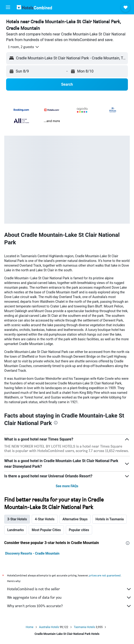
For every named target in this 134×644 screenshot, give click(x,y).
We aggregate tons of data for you (69, 598)
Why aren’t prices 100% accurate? (69, 606)
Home (30, 627)
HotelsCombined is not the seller (69, 589)
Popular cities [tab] (79, 530)
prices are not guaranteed (105, 575)
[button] (8, 7)
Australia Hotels (49, 627)
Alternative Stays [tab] (75, 519)
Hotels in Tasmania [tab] (110, 519)
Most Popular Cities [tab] (46, 530)
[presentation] (56, 423)
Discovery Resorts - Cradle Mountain (32, 553)
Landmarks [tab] (16, 530)
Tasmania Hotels (84, 627)
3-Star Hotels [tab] (17, 519)
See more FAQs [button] (67, 486)
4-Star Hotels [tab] (45, 519)
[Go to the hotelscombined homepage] (34, 7)
